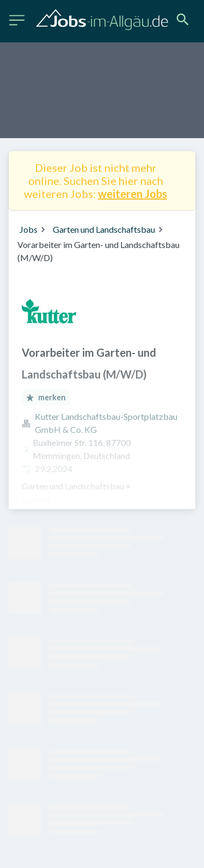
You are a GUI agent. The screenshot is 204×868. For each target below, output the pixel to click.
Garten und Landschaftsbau (104, 229)
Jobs (29, 229)
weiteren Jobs (132, 194)
